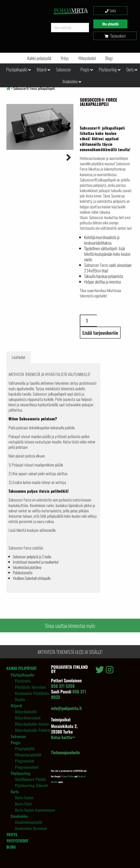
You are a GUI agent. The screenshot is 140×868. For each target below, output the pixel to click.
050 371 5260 (63, 686)
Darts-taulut (24, 798)
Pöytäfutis (23, 681)
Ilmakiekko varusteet (31, 828)
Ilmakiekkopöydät (28, 822)
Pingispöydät (25, 748)
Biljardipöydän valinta (32, 724)
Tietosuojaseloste (65, 752)
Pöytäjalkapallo (17, 69)
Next (67, 127)
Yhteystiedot (87, 58)
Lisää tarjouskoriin (100, 333)
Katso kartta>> (63, 737)
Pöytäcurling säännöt (31, 785)
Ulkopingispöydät (28, 755)
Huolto (20, 699)
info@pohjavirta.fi (66, 708)
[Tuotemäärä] (88, 321)
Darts (130, 69)
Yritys (65, 58)
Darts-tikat (23, 804)
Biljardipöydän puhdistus (34, 730)
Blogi (109, 58)
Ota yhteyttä (110, 24)
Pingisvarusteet (27, 767)
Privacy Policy (68, 776)
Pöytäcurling (108, 69)
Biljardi (42, 69)
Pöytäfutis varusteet (30, 687)
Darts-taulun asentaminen (35, 810)
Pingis (85, 69)
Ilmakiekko (70, 81)
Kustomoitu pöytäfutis (32, 693)
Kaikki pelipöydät (39, 58)
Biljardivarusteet (28, 718)
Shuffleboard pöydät (30, 779)
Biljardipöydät (26, 712)
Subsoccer (64, 69)
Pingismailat (25, 761)
